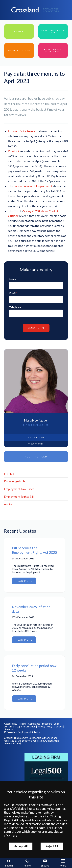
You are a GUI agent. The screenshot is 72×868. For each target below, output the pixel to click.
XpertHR (14, 151)
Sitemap (9, 729)
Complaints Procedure (40, 724)
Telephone (15, 307)
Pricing (23, 724)
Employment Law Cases (19, 489)
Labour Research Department (33, 186)
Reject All (52, 846)
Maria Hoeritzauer (36, 420)
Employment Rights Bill (19, 497)
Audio (8, 504)
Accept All (21, 846)
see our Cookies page (30, 828)
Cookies (58, 727)
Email (12, 293)
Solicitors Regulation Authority (38, 741)
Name (13, 279)
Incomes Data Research (23, 131)
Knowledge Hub (14, 481)
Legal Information (26, 727)
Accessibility (11, 724)
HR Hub (9, 474)
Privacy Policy (45, 727)
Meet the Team (36, 457)
